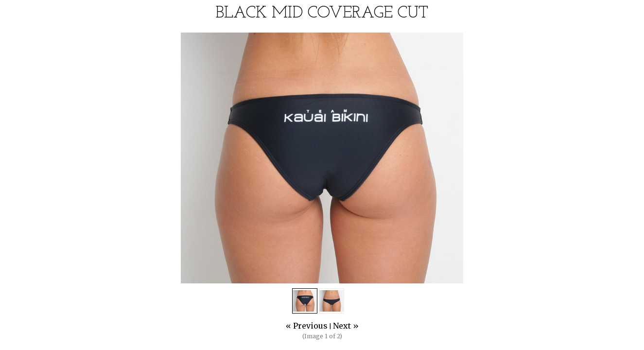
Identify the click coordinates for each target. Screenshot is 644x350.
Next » (346, 326)
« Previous (307, 326)
